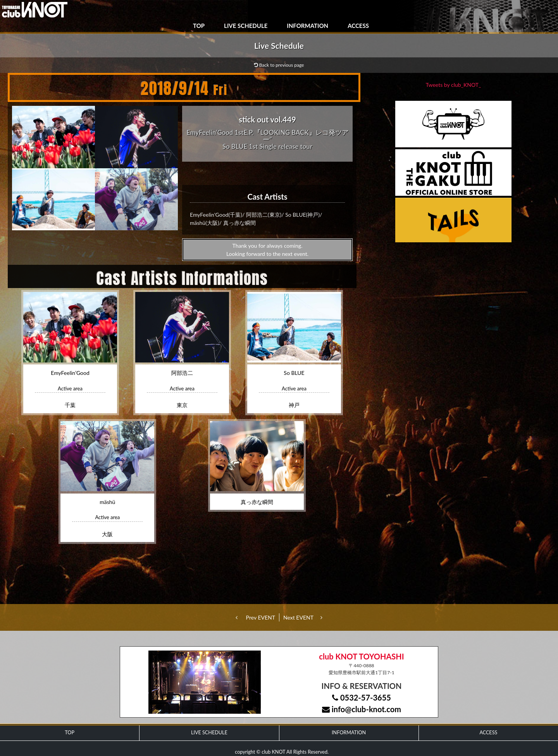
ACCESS (358, 26)
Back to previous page (279, 65)
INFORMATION (307, 26)
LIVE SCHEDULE (246, 26)
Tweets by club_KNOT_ (454, 85)
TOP (199, 26)
